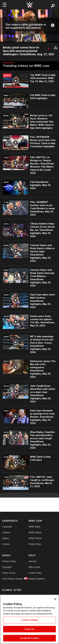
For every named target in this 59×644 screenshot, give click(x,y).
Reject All (29, 629)
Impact (6, 538)
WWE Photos (35, 538)
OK (29, 26)
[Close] (55, 599)
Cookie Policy (35, 573)
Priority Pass (35, 544)
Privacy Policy (9, 561)
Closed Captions (35, 579)
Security (33, 561)
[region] (29, 619)
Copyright (7, 567)
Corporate (7, 527)
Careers (6, 532)
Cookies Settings (29, 620)
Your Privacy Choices (9, 579)
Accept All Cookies (29, 638)
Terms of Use (9, 573)
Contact (6, 544)
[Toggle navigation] (5, 5)
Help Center (35, 567)
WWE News (35, 527)
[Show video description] (49, 48)
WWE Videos (35, 532)
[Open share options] (56, 48)
